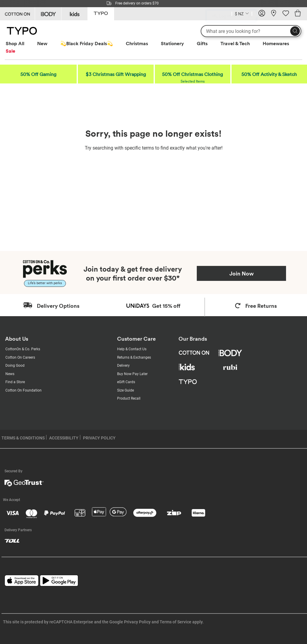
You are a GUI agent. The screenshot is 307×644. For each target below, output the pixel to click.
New (42, 43)
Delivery (123, 366)
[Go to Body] (48, 14)
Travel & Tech (235, 43)
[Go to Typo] (101, 13)
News (10, 374)
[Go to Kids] (74, 14)
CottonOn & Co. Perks (23, 349)
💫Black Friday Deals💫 (87, 43)
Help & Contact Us (132, 349)
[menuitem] (21, 44)
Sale (10, 51)
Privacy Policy (137, 622)
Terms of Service (176, 622)
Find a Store (15, 382)
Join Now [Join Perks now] (242, 273)
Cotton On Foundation (24, 390)
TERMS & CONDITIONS (23, 438)
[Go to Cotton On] (17, 14)
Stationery (172, 43)
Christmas (137, 43)
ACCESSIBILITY (64, 438)
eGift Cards (126, 382)
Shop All (15, 43)
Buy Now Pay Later (132, 374)
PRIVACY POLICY (99, 438)
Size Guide (125, 390)
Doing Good (15, 366)
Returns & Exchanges (134, 357)
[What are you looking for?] (251, 31)
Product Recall (129, 398)
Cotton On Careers (20, 357)
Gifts (202, 43)
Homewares (276, 43)
